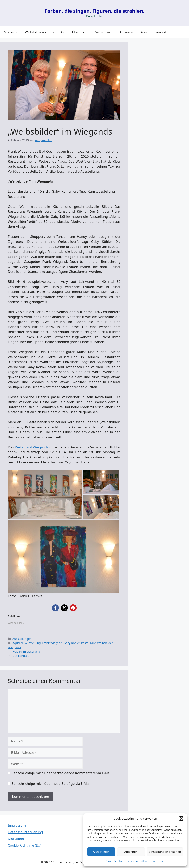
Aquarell (18, 643)
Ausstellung (33, 643)
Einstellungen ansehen (165, 852)
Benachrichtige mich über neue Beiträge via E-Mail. (51, 784)
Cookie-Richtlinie (115, 861)
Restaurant (88, 643)
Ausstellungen (22, 639)
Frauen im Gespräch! (26, 651)
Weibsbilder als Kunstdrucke (45, 32)
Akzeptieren (101, 852)
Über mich (79, 32)
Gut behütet (20, 656)
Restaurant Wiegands (32, 447)
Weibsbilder (105, 643)
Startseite (11, 32)
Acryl (144, 32)
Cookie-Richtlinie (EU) (25, 845)
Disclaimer (16, 839)
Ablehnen (131, 852)
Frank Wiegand (52, 643)
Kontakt (161, 32)
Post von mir (103, 32)
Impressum (159, 861)
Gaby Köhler (72, 643)
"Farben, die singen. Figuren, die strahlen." (94, 11)
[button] (181, 818)
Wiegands (14, 647)
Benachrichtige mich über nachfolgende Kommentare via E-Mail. (62, 773)
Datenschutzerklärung (138, 861)
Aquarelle (126, 32)
